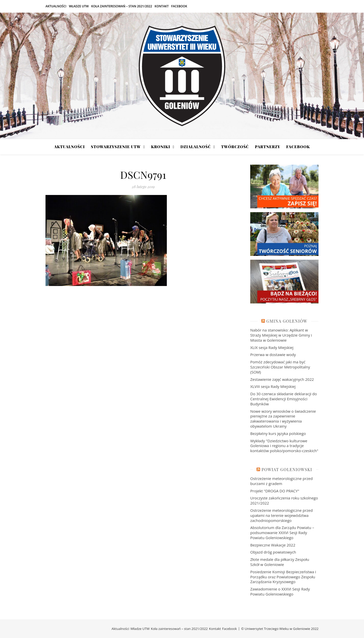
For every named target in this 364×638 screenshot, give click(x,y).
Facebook (179, 6)
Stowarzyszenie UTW (116, 147)
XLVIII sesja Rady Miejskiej (273, 386)
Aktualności (56, 6)
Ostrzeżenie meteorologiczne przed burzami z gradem (281, 481)
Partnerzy (268, 147)
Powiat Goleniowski (287, 469)
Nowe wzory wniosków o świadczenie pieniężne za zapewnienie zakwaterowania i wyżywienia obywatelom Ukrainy (283, 419)
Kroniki (161, 147)
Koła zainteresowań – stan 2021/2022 (122, 6)
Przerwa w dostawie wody (273, 355)
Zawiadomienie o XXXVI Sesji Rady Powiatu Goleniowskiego (280, 591)
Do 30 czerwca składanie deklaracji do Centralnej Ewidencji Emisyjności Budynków (284, 399)
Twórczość (235, 147)
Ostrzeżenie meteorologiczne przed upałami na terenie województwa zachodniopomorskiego (281, 515)
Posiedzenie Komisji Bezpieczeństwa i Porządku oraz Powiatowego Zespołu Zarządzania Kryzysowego (283, 577)
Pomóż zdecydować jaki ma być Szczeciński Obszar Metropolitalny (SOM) (280, 367)
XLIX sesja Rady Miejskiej (272, 347)
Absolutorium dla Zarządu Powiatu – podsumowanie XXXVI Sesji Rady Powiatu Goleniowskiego (282, 533)
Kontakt (162, 6)
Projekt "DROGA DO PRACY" (275, 491)
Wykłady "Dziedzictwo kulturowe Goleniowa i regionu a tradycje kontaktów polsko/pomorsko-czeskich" (284, 446)
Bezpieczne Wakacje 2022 (273, 545)
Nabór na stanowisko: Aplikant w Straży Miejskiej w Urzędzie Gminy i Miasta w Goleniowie (281, 335)
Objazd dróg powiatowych (273, 552)
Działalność (196, 147)
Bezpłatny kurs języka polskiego (278, 433)
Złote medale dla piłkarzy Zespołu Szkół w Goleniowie (280, 562)
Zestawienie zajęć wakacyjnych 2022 (282, 379)
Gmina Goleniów (287, 321)
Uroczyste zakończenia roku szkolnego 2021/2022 (284, 500)
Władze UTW (79, 6)
